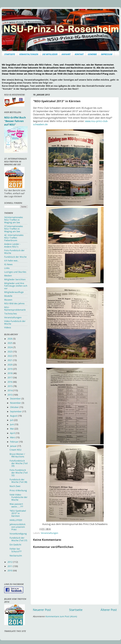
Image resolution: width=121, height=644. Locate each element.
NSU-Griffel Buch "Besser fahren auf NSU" (15, 121)
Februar (14, 442)
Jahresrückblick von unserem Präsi (17, 527)
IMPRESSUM (107, 54)
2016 (10, 382)
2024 (10, 347)
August (14, 416)
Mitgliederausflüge (14, 292)
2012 (10, 562)
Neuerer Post (42, 610)
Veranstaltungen (49, 533)
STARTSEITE (10, 54)
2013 (10, 395)
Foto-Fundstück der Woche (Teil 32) (19, 473)
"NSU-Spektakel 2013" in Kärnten (18, 513)
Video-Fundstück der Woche (15, 322)
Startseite (76, 610)
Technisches (11, 314)
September (16, 411)
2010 (10, 571)
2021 (10, 360)
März (13, 437)
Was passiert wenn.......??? (16, 505)
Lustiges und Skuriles (15, 272)
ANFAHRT (66, 54)
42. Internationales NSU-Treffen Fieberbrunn (14, 238)
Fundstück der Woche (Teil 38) (18, 481)
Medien (8, 276)
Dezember (16, 399)
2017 (10, 378)
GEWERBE (92, 54)
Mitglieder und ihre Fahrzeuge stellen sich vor (16, 286)
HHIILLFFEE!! (16, 520)
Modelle (8, 296)
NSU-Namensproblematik (15, 309)
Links (7, 268)
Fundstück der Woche (15, 257)
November (16, 403)
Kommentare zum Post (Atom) (61, 616)
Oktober (15, 407)
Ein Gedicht (15, 545)
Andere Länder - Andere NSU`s (12, 245)
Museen (8, 300)
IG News (8, 264)
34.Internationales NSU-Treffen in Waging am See (14, 220)
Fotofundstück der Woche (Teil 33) (19, 463)
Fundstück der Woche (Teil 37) (18, 539)
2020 (10, 365)
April (13, 433)
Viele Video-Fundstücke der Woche (19, 497)
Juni (12, 424)
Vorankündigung (18, 534)
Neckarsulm (16, 556)
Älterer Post (109, 610)
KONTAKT (79, 54)
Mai (12, 429)
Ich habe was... (12, 261)
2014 (10, 390)
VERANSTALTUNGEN (29, 54)
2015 (10, 386)
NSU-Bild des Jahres (14, 303)
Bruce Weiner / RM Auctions (17, 455)
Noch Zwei (15, 486)
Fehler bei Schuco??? (16, 550)
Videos (8, 327)
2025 (10, 343)
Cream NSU (16, 450)
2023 (10, 352)
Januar (14, 446)
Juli (12, 420)
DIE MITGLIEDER (50, 54)
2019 (10, 369)
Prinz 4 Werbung (18, 490)
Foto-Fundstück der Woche (14, 252)
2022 (10, 356)
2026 (10, 339)
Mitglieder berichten (15, 279)
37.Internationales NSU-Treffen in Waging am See (14, 229)
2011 (10, 566)
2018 (10, 373)
